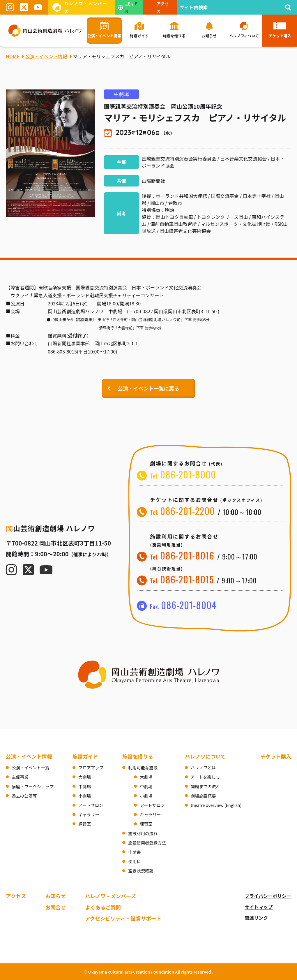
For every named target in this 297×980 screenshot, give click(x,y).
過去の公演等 (24, 796)
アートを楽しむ (205, 777)
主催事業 (20, 777)
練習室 (85, 824)
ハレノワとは (203, 767)
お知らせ (56, 896)
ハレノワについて (205, 756)
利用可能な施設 (143, 767)
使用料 (134, 861)
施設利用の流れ (143, 833)
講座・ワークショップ (33, 786)
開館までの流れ (205, 786)
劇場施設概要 (203, 796)
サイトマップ (259, 907)
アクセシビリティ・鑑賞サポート (123, 918)
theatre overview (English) (216, 805)
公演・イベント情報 (29, 756)
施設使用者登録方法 (147, 843)
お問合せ (56, 907)
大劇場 (85, 777)
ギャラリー (89, 814)
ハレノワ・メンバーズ (111, 896)
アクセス (16, 896)
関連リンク (256, 918)
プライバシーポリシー (268, 896)
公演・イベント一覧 (31, 767)
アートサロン (91, 805)
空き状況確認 (141, 871)
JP (128, 3)
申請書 (134, 852)
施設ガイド (85, 756)
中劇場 (85, 786)
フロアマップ (91, 767)
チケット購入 (276, 756)
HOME (13, 56)
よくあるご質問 (103, 907)
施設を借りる (138, 756)
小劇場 (85, 796)
